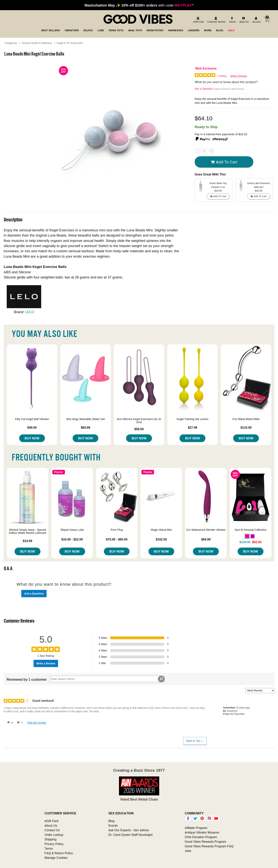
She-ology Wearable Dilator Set (86, 419)
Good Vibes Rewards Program (205, 842)
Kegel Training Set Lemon (193, 419)
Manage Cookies (56, 858)
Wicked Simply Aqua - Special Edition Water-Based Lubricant (27, 531)
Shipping (50, 839)
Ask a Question (204, 89)
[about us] (244, 20)
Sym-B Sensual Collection (250, 530)
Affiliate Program (196, 828)
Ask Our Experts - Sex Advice (129, 830)
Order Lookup (54, 835)
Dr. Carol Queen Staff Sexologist (131, 835)
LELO (30, 312)
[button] (247, 536)
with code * (139, 5)
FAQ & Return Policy (59, 853)
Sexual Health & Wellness (37, 43)
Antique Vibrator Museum (202, 832)
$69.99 (206, 539)
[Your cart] (267, 20)
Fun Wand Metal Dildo (246, 419)
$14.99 (27, 541)
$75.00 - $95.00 (117, 539)
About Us (51, 825)
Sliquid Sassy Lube (72, 530)
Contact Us (52, 830)
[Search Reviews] (107, 679)
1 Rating (222, 76)
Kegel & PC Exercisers (70, 43)
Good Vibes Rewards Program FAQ (209, 846)
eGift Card (51, 821)
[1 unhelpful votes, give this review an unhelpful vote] (19, 723)
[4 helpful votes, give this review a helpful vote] (9, 723)
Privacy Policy (54, 844)
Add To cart (224, 162)
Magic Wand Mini (161, 530)
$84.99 (86, 427)
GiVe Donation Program (201, 837)
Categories (11, 43)
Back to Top (195, 741)
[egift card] (198, 20)
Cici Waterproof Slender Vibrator (206, 530)
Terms (49, 848)
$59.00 (139, 429)
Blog (112, 821)
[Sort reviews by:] (260, 691)
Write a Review (239, 76)
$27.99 (192, 427)
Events (113, 825)
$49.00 (32, 427)
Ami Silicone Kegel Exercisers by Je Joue (139, 421)
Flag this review (36, 723)
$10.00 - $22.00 (72, 539)
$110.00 (246, 427)
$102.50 (161, 539)
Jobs (188, 851)
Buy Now (32, 438)
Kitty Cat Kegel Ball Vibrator (32, 419)
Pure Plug (117, 530)
